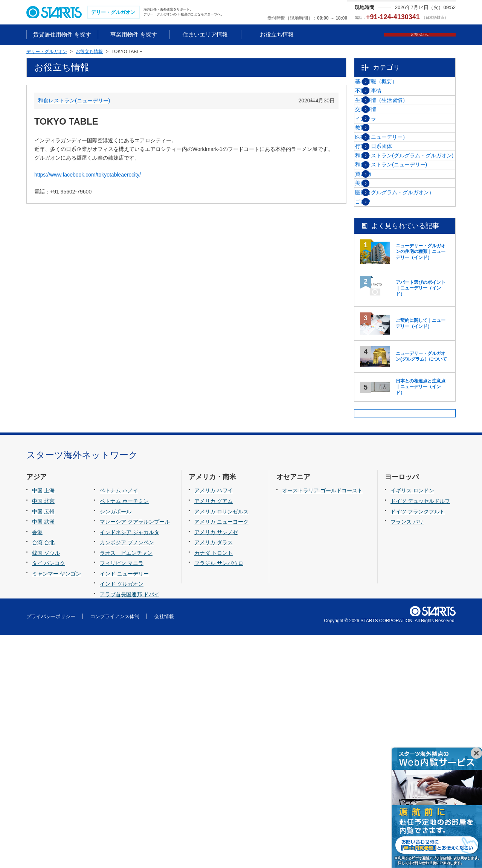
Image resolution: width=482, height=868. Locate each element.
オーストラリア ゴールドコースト (322, 723)
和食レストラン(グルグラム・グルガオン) (411, 243)
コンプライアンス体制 (115, 849)
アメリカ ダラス (214, 775)
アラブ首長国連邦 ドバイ (130, 827)
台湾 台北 (43, 775)
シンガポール (116, 744)
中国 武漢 (43, 754)
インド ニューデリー (124, 806)
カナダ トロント (214, 786)
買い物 (381, 285)
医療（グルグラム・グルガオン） (407, 327)
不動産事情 (386, 106)
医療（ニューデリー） (400, 201)
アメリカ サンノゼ (216, 765)
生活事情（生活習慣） (400, 125)
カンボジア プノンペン (127, 775)
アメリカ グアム (214, 734)
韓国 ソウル (46, 786)
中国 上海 (43, 723)
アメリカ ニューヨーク (221, 754)
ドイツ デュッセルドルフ (420, 734)
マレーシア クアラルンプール (135, 754)
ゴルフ (381, 349)
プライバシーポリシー (51, 849)
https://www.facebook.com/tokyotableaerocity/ (88, 175)
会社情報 (164, 849)
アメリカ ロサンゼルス (221, 744)
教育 (378, 182)
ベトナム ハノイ (119, 723)
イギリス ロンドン (412, 723)
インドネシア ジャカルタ (130, 765)
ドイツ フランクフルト (418, 744)
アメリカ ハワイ (214, 723)
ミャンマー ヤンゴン (56, 806)
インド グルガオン (122, 817)
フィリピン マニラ (122, 796)
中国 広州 (43, 744)
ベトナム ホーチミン (124, 734)
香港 (37, 765)
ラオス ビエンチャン (126, 786)
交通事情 (384, 144)
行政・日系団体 (392, 220)
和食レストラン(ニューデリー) (74, 101)
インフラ (384, 163)
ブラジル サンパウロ (219, 796)
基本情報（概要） (394, 87)
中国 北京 (43, 734)
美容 (378, 304)
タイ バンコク (49, 796)
